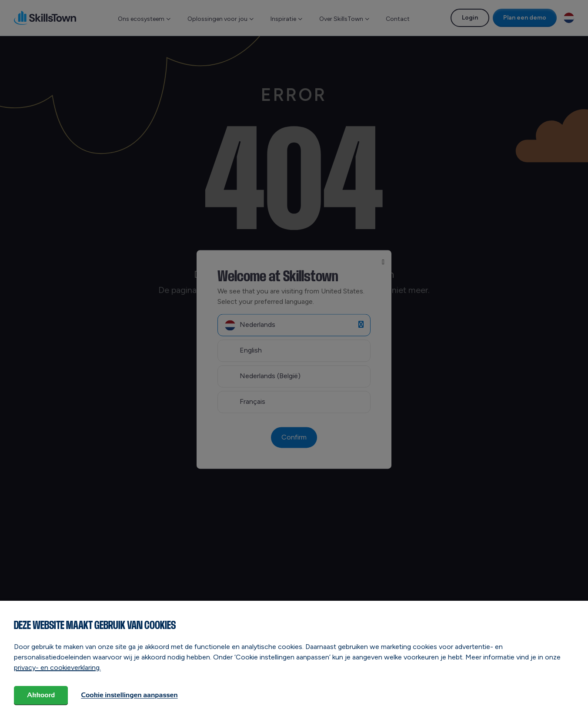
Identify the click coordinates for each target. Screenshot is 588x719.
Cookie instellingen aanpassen (129, 695)
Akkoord (41, 695)
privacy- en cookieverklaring (57, 667)
